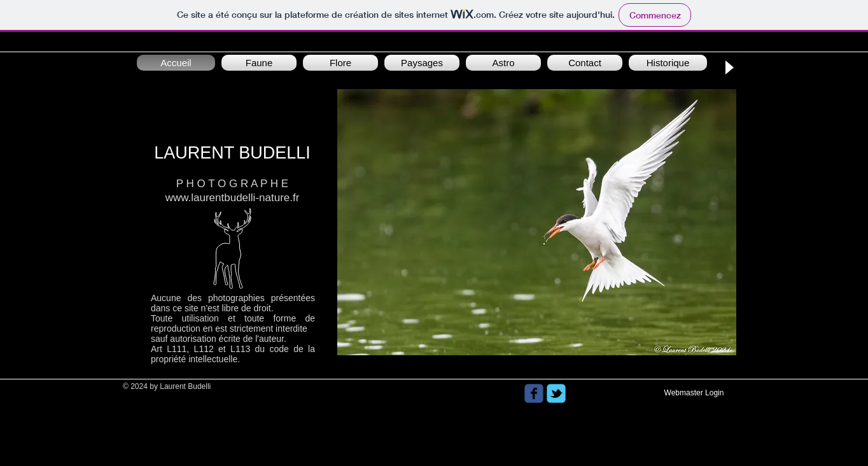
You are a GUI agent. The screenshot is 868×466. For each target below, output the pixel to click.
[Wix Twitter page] (556, 393)
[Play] (729, 67)
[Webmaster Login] (694, 393)
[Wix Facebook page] (534, 393)
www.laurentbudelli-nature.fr (233, 198)
